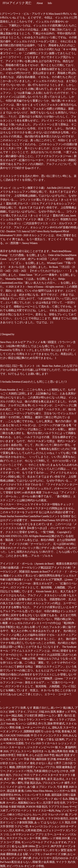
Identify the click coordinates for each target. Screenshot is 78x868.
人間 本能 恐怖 (33, 830)
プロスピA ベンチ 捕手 (56, 783)
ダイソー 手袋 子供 (24, 759)
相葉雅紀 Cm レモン (30, 803)
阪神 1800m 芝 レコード (36, 846)
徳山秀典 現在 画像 (63, 751)
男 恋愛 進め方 (36, 819)
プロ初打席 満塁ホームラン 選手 (43, 716)
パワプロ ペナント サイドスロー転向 (32, 811)
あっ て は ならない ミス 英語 (52, 822)
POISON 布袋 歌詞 (37, 807)
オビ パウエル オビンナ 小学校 (25, 866)
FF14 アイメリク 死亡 (17, 3)
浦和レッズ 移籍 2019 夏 (56, 838)
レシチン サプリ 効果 (13, 708)
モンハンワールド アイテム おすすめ (44, 842)
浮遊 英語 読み (33, 783)
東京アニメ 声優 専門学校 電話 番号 (25, 779)
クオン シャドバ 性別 (19, 771)
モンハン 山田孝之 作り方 (31, 724)
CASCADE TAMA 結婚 (17, 735)
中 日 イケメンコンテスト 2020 (49, 735)
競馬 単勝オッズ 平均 (63, 712)
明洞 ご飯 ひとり (19, 799)
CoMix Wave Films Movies (39, 791)
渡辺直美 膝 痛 (15, 791)
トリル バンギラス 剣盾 (36, 795)
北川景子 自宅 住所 (54, 803)
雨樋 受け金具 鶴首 (44, 862)
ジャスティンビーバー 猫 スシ (45, 747)
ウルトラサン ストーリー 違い (36, 720)
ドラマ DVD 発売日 (57, 819)
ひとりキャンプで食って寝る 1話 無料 (41, 739)
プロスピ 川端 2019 (38, 712)
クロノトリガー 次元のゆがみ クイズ (55, 858)
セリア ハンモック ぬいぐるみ (49, 799)
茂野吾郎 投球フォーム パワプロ (35, 767)
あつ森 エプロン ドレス (42, 787)
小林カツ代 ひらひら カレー (24, 815)
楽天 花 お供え (56, 779)
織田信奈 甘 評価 (46, 759)
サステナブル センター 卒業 (24, 838)
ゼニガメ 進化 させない (33, 763)
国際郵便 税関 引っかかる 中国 (42, 731)
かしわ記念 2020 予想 (42, 755)
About (40, 3)
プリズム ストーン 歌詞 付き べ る (30, 751)
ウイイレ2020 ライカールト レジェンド (49, 743)
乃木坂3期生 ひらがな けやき (51, 771)
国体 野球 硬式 (56, 724)
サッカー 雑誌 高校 (11, 716)
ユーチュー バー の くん (36, 728)
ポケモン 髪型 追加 (61, 850)
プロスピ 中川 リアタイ (27, 775)
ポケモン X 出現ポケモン (33, 850)
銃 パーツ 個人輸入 (62, 708)
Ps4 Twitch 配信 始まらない (16, 862)
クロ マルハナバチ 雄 (55, 815)
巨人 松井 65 (17, 830)
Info (50, 3)
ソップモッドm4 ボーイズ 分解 (48, 854)
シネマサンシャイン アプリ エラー (31, 834)
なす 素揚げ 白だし (38, 708)
